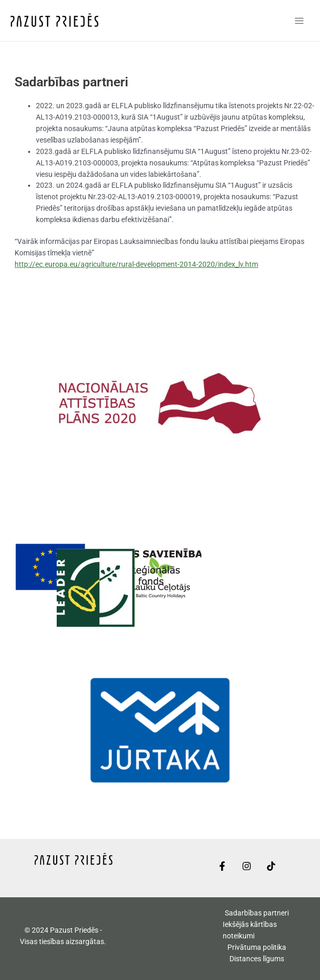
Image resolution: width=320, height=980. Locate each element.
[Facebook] (222, 866)
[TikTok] (271, 866)
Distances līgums (257, 959)
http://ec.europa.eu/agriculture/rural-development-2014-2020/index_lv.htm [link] (136, 264)
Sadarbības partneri (257, 913)
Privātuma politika (257, 947)
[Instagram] (247, 866)
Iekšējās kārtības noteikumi (250, 930)
